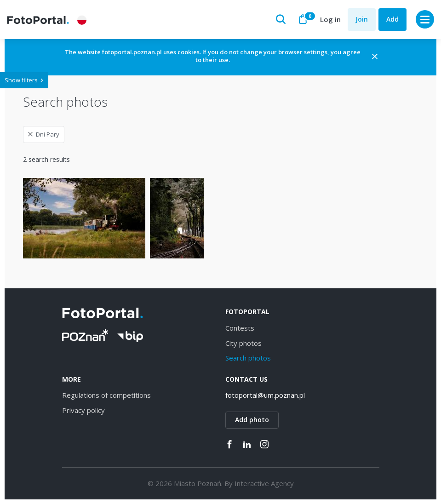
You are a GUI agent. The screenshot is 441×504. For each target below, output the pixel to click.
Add (392, 19)
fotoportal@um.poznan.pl (265, 395)
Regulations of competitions (106, 395)
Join (362, 19)
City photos (243, 343)
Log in (330, 19)
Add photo (252, 420)
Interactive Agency (264, 483)
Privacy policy (83, 410)
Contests (240, 328)
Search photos (248, 358)
